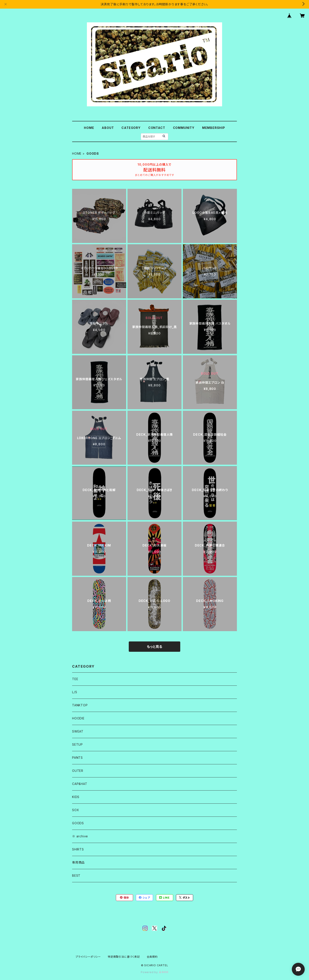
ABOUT (108, 128)
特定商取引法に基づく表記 (124, 957)
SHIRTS (78, 849)
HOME (89, 128)
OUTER (78, 771)
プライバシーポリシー (88, 957)
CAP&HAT (80, 784)
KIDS (76, 797)
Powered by (154, 972)
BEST (76, 875)
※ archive (80, 836)
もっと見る (154, 647)
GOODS (78, 823)
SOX (76, 810)
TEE (75, 679)
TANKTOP (80, 705)
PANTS (77, 758)
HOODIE (78, 718)
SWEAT (78, 731)
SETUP (77, 744)
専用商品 (78, 862)
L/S (75, 692)
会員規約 (152, 957)
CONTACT (157, 128)
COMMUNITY (184, 128)
